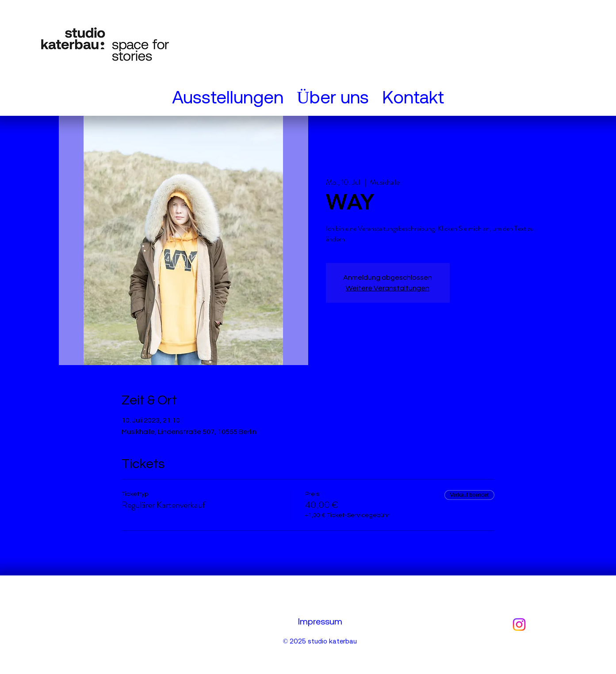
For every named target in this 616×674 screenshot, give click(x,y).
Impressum (320, 621)
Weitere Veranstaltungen (388, 288)
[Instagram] (519, 624)
